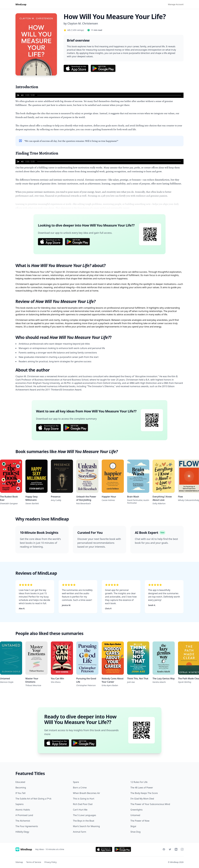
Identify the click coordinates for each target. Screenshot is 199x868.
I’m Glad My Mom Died (142, 799)
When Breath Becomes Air (87, 793)
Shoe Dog (135, 832)
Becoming (21, 788)
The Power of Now (140, 821)
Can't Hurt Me (80, 810)
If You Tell (20, 793)
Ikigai (133, 826)
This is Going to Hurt (84, 799)
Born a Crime (80, 788)
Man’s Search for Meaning (86, 826)
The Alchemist (23, 821)
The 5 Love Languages (85, 815)
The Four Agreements (27, 826)
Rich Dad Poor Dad (83, 804)
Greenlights (136, 810)
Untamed (135, 815)
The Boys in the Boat (84, 821)
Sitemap (19, 862)
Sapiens (19, 804)
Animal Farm (80, 832)
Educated (20, 782)
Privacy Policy (50, 862)
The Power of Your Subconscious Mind (150, 804)
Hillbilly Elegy (22, 832)
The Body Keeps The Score (144, 793)
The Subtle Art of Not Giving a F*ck (33, 799)
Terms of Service (34, 862)
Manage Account (176, 4)
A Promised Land (24, 815)
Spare (76, 782)
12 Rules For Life (139, 782)
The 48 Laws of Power (142, 788)
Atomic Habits (23, 810)
